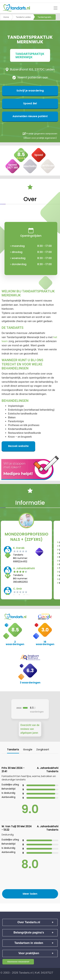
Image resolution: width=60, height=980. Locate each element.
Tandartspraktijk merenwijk (47, 17)
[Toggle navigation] (56, 8)
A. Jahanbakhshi (24, 568)
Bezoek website (18, 446)
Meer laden (30, 894)
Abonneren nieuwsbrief (18, 962)
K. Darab (19, 548)
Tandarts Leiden (23, 17)
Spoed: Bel (30, 103)
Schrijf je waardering (30, 91)
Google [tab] (28, 749)
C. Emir (18, 589)
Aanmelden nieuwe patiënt (30, 116)
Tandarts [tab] (13, 749)
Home (6, 17)
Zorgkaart (43, 749)
